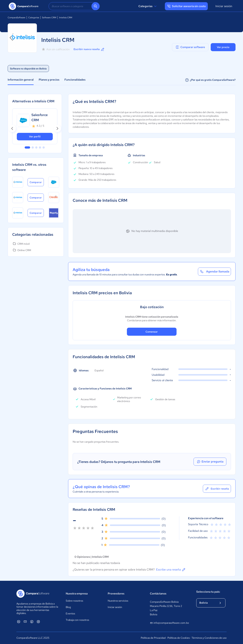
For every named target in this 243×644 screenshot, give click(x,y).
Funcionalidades (75, 80)
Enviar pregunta (210, 462)
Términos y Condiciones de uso (209, 638)
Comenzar (152, 332)
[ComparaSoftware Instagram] (38, 622)
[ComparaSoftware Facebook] (32, 622)
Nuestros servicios (118, 601)
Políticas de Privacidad (153, 638)
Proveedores (116, 594)
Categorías (148, 6)
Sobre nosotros (74, 601)
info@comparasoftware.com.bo (169, 623)
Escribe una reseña (171, 570)
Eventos (70, 613)
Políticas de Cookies (179, 638)
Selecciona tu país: (208, 592)
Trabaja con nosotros (77, 620)
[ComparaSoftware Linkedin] (19, 622)
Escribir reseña (217, 489)
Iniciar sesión (224, 6)
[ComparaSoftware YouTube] (25, 622)
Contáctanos (158, 594)
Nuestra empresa (77, 594)
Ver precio (223, 47)
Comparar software (190, 47)
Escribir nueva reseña (89, 49)
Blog (68, 607)
